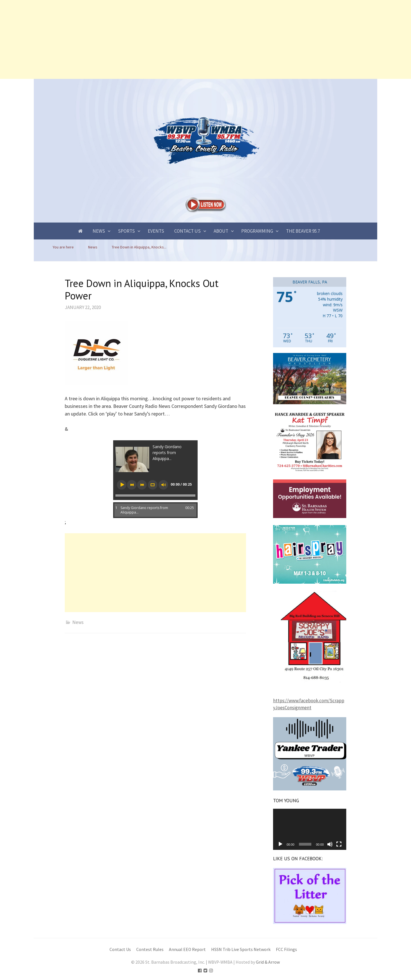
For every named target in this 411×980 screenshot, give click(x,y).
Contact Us (187, 231)
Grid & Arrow (268, 962)
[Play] (280, 844)
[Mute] (330, 844)
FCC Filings (286, 949)
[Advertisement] (169, 39)
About (221, 231)
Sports (126, 231)
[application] (310, 829)
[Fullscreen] (339, 844)
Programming (257, 231)
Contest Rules (150, 949)
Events (156, 231)
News (99, 231)
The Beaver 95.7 (303, 231)
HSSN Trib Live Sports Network (241, 949)
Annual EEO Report (187, 949)
